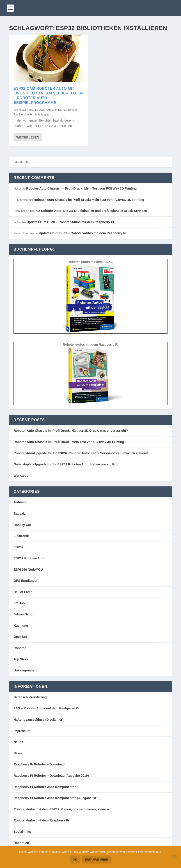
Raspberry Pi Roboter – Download (39, 764)
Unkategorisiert (25, 670)
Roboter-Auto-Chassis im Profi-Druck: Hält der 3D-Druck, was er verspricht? (71, 431)
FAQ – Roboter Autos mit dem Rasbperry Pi (46, 708)
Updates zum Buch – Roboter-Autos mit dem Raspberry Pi (70, 222)
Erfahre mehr (96, 860)
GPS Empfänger (26, 581)
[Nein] (175, 857)
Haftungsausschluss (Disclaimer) (38, 720)
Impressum (22, 731)
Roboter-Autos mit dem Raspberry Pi (41, 820)
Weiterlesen (28, 137)
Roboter (73, 110)
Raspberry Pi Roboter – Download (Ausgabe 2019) (51, 776)
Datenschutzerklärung (30, 697)
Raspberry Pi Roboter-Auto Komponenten (45, 787)
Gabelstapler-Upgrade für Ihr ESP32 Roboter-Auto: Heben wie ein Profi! (67, 464)
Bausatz (20, 514)
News (18, 753)
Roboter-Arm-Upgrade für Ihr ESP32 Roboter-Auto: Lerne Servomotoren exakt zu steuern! (81, 453)
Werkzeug (21, 476)
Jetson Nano (23, 614)
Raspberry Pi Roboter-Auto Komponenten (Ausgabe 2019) (57, 798)
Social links (22, 832)
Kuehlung (21, 626)
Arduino (52, 110)
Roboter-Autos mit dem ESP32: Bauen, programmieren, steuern (61, 809)
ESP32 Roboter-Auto (29, 558)
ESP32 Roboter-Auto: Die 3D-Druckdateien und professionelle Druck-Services (88, 211)
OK (75, 860)
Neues (18, 742)
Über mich (21, 843)
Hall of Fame (23, 592)
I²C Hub (19, 603)
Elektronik (21, 536)
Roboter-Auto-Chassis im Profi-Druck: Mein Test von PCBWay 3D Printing (81, 188)
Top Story (19, 115)
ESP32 (62, 110)
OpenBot (20, 637)
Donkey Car (22, 525)
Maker (22, 110)
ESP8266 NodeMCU (28, 570)
